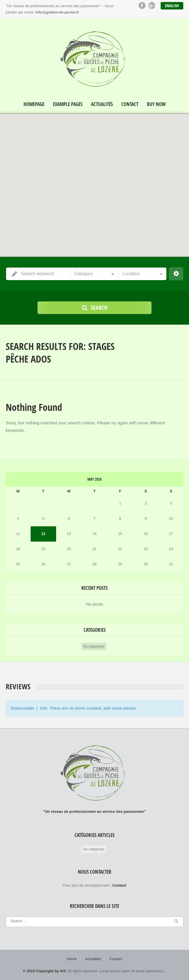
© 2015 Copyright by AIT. (45, 971)
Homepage (34, 104)
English (172, 6)
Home (72, 959)
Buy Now (156, 104)
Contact (130, 104)
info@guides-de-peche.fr (57, 12)
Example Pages (68, 104)
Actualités (102, 104)
